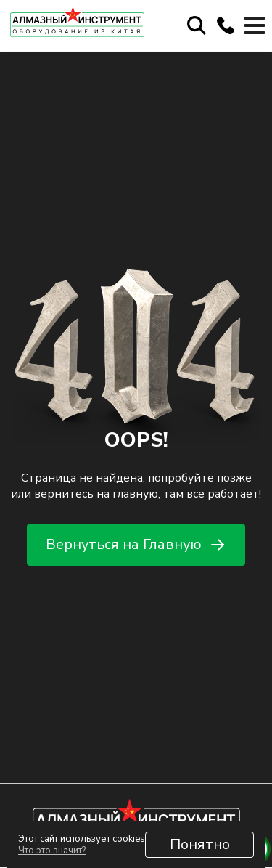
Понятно (200, 844)
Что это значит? (52, 851)
